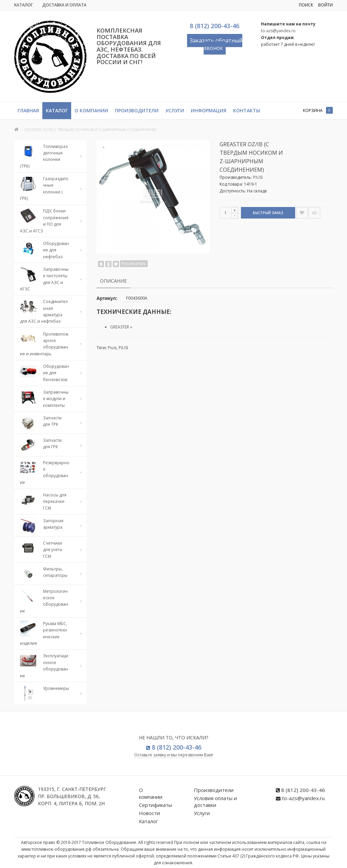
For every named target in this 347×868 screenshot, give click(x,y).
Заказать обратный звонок (216, 44)
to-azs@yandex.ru (278, 31)
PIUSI (258, 177)
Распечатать (134, 263)
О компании (91, 110)
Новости (149, 813)
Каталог (24, 5)
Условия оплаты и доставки (215, 801)
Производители (137, 110)
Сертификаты (156, 805)
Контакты (247, 110)
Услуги (175, 110)
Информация (209, 110)
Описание (113, 281)
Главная (28, 110)
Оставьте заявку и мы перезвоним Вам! (174, 755)
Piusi (112, 348)
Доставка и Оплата (64, 5)
